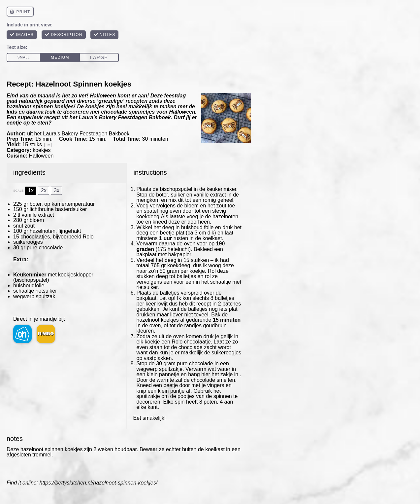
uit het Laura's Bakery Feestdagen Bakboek (78, 134)
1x (31, 190)
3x (57, 190)
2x (44, 190)
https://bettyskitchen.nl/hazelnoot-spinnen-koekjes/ (99, 483)
